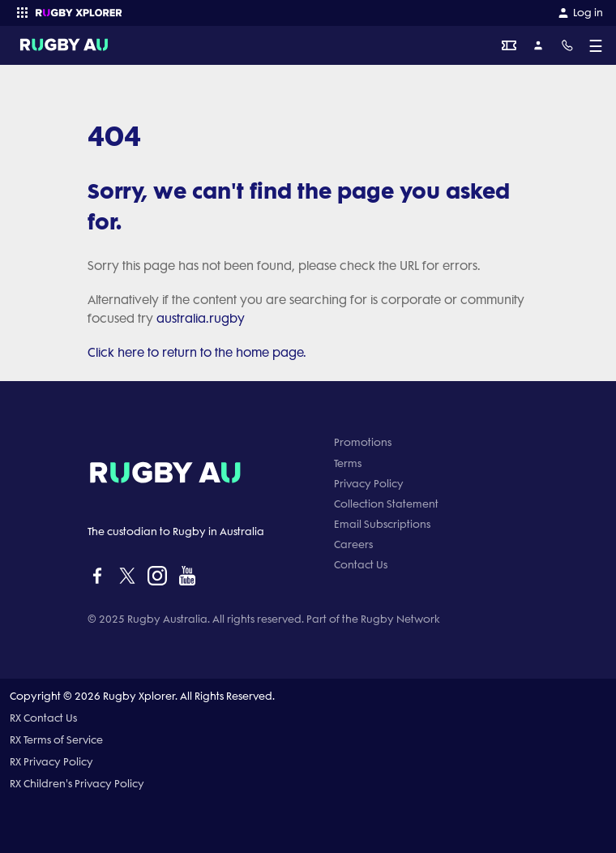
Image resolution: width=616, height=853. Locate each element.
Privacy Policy (369, 484)
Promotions (363, 442)
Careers (353, 544)
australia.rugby (201, 319)
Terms (348, 463)
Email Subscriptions (382, 524)
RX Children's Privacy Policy (77, 784)
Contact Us (361, 565)
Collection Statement (386, 504)
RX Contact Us (43, 718)
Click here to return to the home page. (197, 353)
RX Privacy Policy (51, 762)
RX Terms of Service (56, 740)
